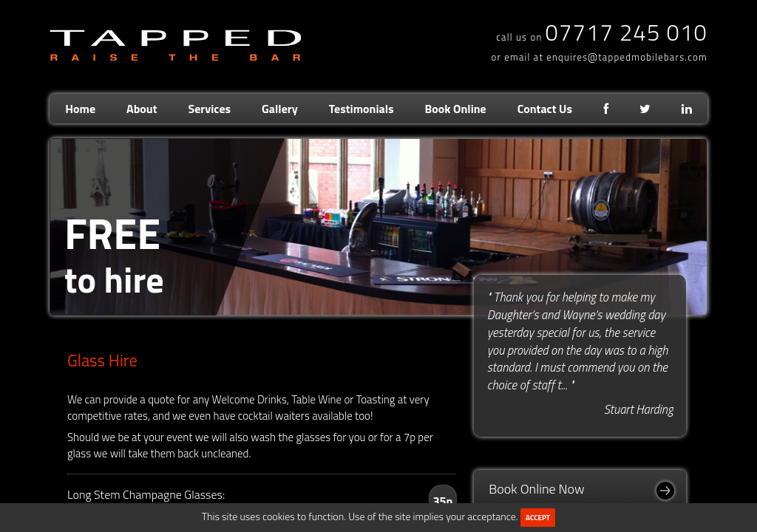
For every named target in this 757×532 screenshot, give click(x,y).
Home (80, 109)
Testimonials (361, 109)
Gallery (280, 109)
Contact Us (545, 109)
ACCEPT (538, 518)
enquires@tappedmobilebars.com (627, 57)
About (142, 109)
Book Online (456, 109)
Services (209, 109)
